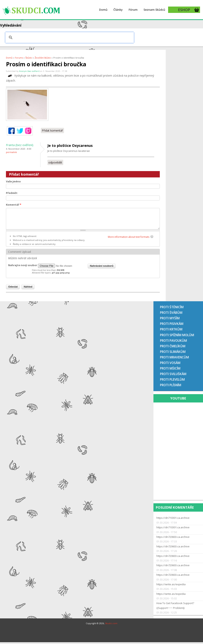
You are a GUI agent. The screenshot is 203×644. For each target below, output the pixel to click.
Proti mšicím (170, 368)
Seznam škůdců (154, 10)
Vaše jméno (13, 181)
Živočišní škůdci (43, 58)
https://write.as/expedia (171, 584)
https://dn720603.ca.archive (173, 537)
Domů (103, 10)
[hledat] (69, 38)
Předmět (12, 193)
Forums (19, 58)
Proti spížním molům (177, 335)
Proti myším (170, 318)
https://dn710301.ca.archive (173, 518)
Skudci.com (111, 623)
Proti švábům (171, 313)
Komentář (14, 205)
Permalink (11, 152)
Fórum (133, 10)
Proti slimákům (173, 352)
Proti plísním (171, 385)
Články (118, 10)
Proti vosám (170, 363)
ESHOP (184, 10)
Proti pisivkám (172, 324)
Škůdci (29, 58)
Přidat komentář (52, 130)
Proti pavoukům (173, 341)
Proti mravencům (174, 357)
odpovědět (55, 162)
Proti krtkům (171, 329)
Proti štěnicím (172, 307)
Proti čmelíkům (173, 346)
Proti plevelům (172, 379)
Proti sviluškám (173, 374)
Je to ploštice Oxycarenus (70, 145)
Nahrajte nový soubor (23, 265)
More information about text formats (129, 237)
